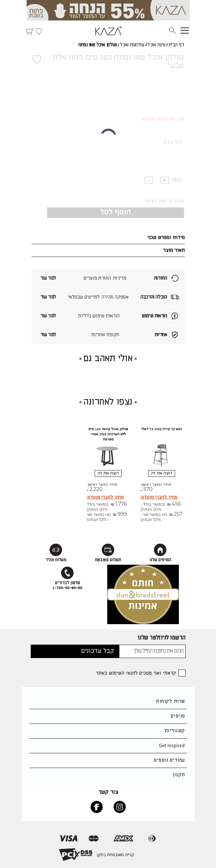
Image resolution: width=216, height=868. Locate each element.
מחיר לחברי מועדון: (159, 497)
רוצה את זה (162, 473)
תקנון (179, 775)
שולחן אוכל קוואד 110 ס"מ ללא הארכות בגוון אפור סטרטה (108, 434)
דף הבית (176, 45)
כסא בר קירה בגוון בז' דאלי (162, 429)
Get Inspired (172, 745)
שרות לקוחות (170, 701)
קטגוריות (175, 731)
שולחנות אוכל (132, 45)
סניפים (178, 716)
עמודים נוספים (169, 760)
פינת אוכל (156, 45)
